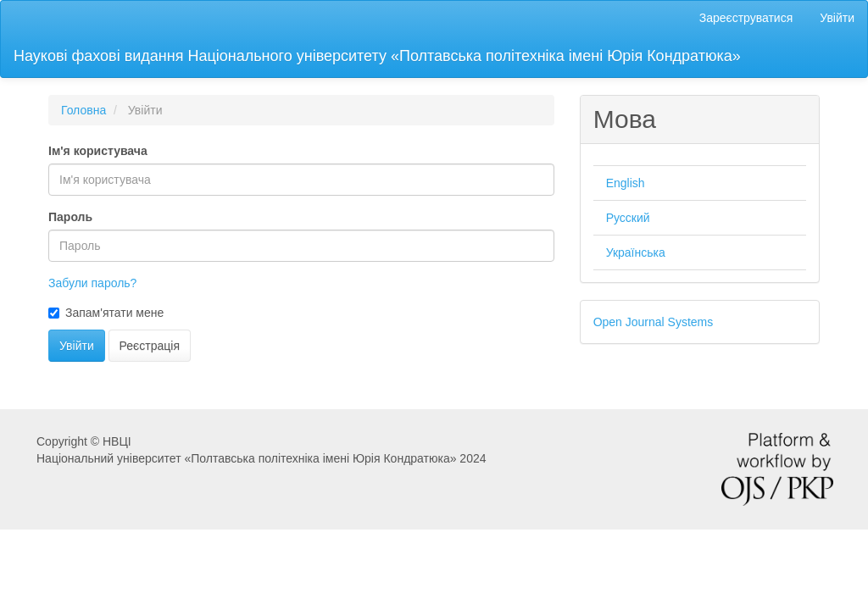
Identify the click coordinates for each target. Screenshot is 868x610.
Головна (83, 110)
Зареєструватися (746, 18)
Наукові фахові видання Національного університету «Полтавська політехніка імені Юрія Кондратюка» (377, 56)
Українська (636, 252)
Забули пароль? (92, 283)
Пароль (70, 217)
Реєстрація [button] (150, 346)
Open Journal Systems (654, 322)
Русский (628, 218)
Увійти (837, 18)
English (626, 183)
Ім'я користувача (98, 151)
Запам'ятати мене (106, 313)
